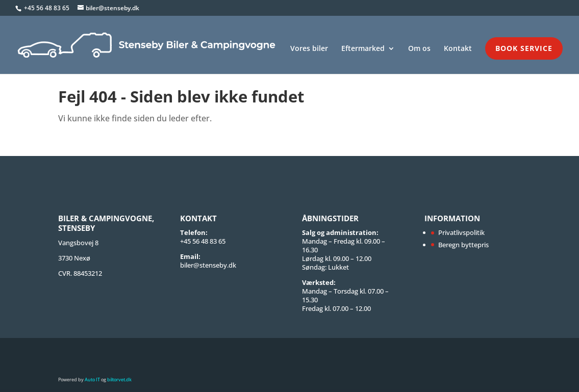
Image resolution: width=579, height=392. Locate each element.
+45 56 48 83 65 (47, 8)
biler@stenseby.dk (208, 265)
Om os (419, 49)
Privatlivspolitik (461, 232)
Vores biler (309, 49)
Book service (524, 48)
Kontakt (458, 49)
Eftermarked (363, 49)
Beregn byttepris (463, 245)
